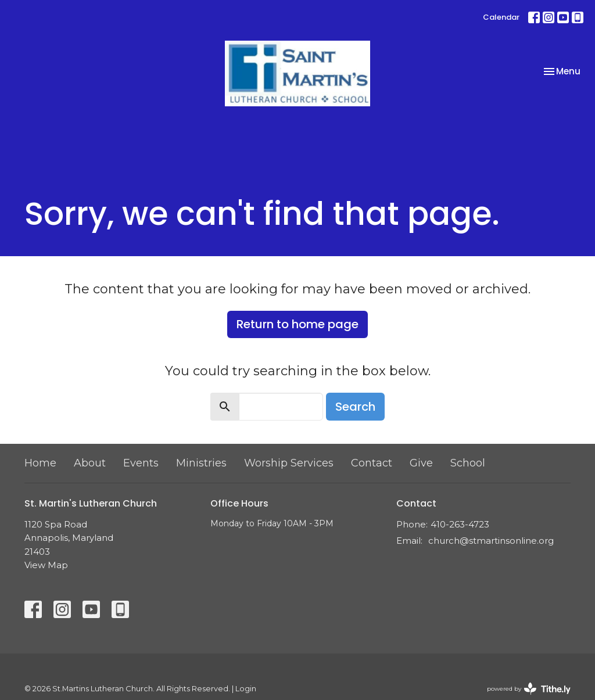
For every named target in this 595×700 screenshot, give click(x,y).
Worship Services (289, 463)
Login (246, 689)
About (90, 463)
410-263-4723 (460, 524)
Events (141, 463)
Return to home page (297, 324)
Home (40, 463)
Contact (372, 463)
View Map (46, 565)
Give (421, 463)
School (468, 463)
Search (355, 407)
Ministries (201, 463)
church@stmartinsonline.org (491, 541)
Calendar (501, 17)
